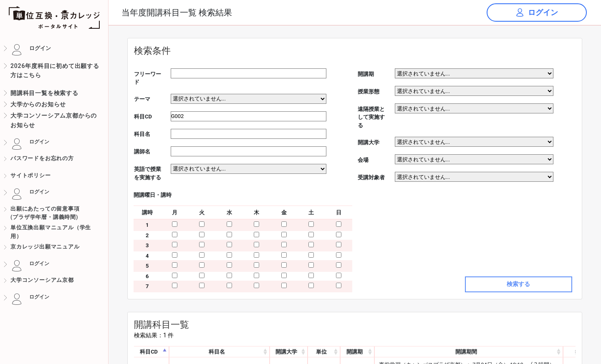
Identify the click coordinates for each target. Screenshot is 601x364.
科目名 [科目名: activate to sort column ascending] (217, 352)
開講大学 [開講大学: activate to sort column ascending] (286, 352)
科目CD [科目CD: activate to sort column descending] (149, 352)
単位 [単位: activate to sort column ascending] (321, 352)
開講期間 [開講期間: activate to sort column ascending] (466, 352)
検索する (518, 284)
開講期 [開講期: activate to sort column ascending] (355, 352)
